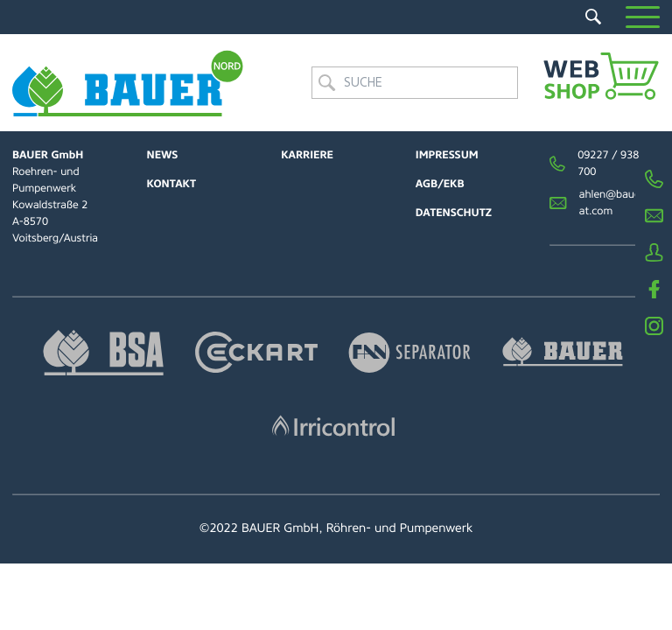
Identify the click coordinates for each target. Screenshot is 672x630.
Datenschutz (454, 213)
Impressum (447, 155)
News (163, 155)
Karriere (307, 155)
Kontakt (171, 184)
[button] (643, 17)
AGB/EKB (440, 184)
